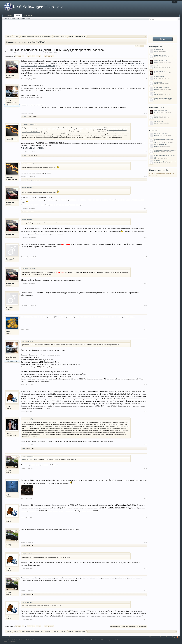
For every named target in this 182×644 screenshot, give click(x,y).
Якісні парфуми (159, 50)
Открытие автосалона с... (162, 61)
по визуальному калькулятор (32, 105)
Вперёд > (50, 56)
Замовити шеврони (160, 55)
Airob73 (156, 135)
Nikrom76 (157, 163)
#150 (145, 330)
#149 (145, 305)
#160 (145, 619)
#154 (145, 469)
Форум (18, 15)
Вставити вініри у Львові (161, 87)
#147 (145, 257)
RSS (178, 637)
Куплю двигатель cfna (161, 145)
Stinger (8, 471)
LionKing (157, 89)
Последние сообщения (24, 18)
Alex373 (47, 53)
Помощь (162, 637)
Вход (175, 2)
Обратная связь (154, 637)
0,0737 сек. (92, 640)
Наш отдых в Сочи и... (161, 71)
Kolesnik (157, 62)
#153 (145, 445)
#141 (145, 79)
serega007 (9, 139)
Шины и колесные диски (22, 53)
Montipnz (157, 152)
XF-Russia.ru (13, 641)
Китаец (8, 100)
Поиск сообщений (10, 18)
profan (8, 406)
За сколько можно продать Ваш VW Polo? (26, 42)
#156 (145, 518)
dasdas (8, 433)
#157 (145, 542)
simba (8, 332)
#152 (145, 412)
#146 (145, 237)
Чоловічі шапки (159, 93)
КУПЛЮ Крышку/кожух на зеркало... (165, 161)
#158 (145, 568)
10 (40, 56)
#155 (145, 498)
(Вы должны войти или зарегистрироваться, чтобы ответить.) (129, 626)
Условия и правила (173, 640)
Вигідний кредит (159, 77)
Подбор (137, 46)
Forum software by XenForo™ (19, 640)
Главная (10, 15)
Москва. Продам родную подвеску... (165, 150)
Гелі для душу (158, 82)
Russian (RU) (7, 637)
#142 (145, 113)
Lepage (24, 180)
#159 (145, 591)
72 (45, 56)
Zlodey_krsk (158, 142)
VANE (156, 159)
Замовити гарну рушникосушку (163, 98)
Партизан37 (10, 259)
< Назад (18, 56)
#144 (145, 176)
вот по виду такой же (29, 460)
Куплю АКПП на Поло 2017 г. (163, 134)
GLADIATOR (10, 76)
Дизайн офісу (158, 66)
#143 (145, 152)
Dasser (156, 51)
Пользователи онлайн (159, 170)
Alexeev (157, 146)
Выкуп (142, 46)
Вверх (174, 637)
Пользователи (28, 15)
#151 (145, 385)
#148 (145, 283)
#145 (145, 208)
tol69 (7, 495)
